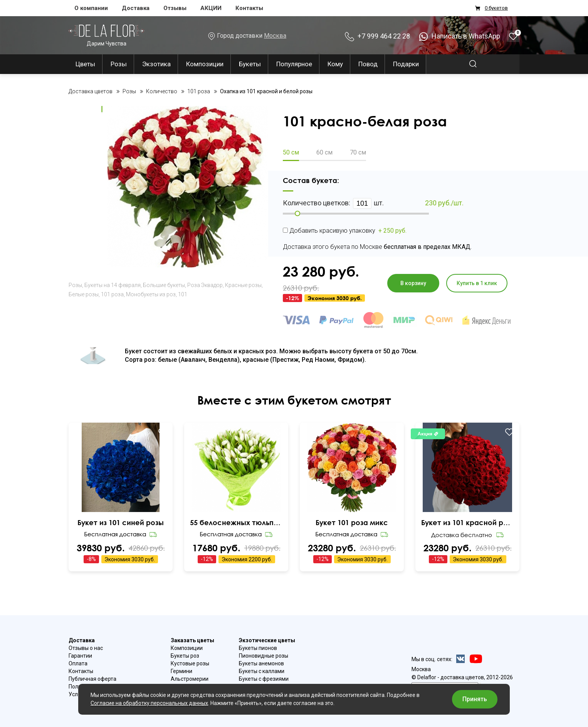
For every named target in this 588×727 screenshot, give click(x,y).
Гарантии (80, 656)
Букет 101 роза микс (352, 522)
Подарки (406, 64)
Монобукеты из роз (151, 294)
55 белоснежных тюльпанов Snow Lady (236, 522)
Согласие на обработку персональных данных (149, 703)
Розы (119, 64)
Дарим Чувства (106, 35)
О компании (91, 8)
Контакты (249, 8)
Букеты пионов (258, 648)
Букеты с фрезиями (264, 679)
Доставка (136, 8)
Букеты (250, 64)
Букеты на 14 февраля (113, 285)
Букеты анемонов (261, 663)
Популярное (294, 64)
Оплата (78, 663)
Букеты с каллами (262, 671)
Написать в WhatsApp (459, 36)
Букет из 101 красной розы (467, 522)
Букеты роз (185, 656)
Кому (335, 64)
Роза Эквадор (205, 285)
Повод (368, 64)
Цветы (85, 64)
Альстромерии (190, 679)
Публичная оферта (92, 679)
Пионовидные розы (264, 656)
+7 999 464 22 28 (377, 36)
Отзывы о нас (86, 648)
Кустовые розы (190, 663)
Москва (275, 36)
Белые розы (84, 294)
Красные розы (243, 285)
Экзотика (156, 64)
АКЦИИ (211, 8)
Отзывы (175, 8)
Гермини (181, 671)
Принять (475, 699)
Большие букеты (164, 285)
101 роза (112, 294)
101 (183, 294)
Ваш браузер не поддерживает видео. (121, 484)
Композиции (205, 64)
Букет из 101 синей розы (121, 522)
